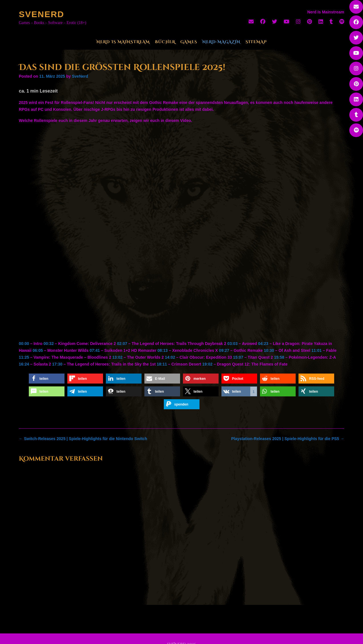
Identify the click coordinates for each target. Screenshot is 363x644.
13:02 (118, 357)
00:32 (49, 344)
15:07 (238, 357)
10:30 (269, 350)
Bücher (165, 42)
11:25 (24, 357)
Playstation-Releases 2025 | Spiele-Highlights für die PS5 (288, 439)
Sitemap (256, 42)
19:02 (207, 364)
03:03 (233, 344)
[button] (47, 379)
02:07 (122, 344)
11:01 (316, 350)
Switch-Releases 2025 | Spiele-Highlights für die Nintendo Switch (83, 439)
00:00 (24, 344)
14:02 (170, 357)
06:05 (38, 350)
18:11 (162, 364)
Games (189, 42)
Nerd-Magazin (221, 42)
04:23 (263, 344)
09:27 (224, 350)
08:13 (163, 350)
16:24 (24, 364)
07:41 (95, 350)
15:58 (279, 357)
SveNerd (42, 14)
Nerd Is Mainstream (123, 42)
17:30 (57, 364)
